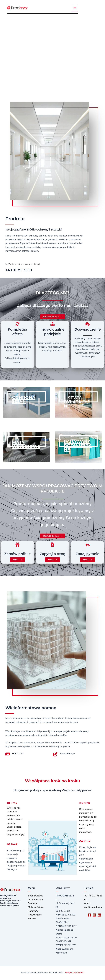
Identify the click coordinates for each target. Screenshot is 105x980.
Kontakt (32, 919)
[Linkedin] (99, 915)
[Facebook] (89, 915)
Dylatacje (33, 903)
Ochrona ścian (35, 900)
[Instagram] (94, 915)
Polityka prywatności (75, 972)
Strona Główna (36, 896)
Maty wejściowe (36, 907)
